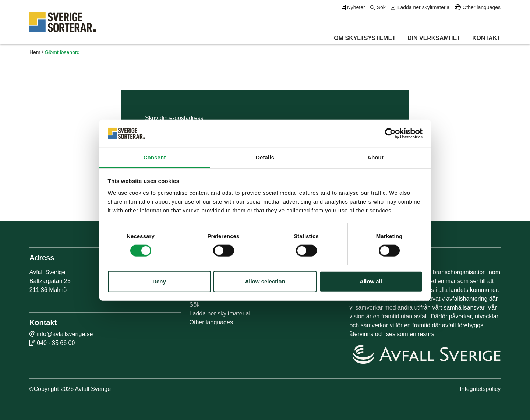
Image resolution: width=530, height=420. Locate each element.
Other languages (478, 7)
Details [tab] (265, 157)
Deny (159, 281)
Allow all (371, 281)
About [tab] (375, 157)
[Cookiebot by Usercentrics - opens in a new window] (390, 133)
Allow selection (265, 281)
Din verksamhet (434, 38)
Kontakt (486, 38)
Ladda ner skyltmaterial (421, 7)
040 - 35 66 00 (56, 343)
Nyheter (352, 7)
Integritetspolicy (480, 389)
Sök (378, 7)
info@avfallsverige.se (65, 334)
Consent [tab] (155, 157)
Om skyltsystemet (365, 38)
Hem (35, 52)
